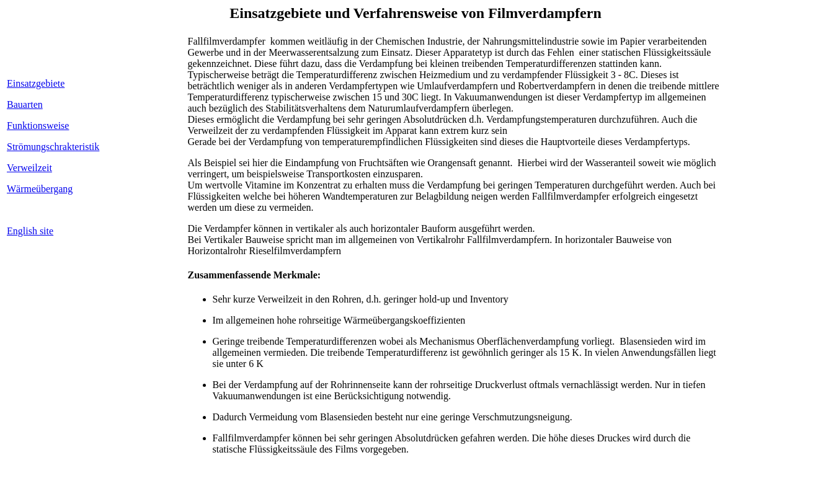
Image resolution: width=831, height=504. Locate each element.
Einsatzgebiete (36, 83)
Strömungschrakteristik (53, 147)
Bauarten (25, 104)
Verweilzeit (29, 168)
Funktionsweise (38, 126)
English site (30, 231)
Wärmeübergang (40, 189)
